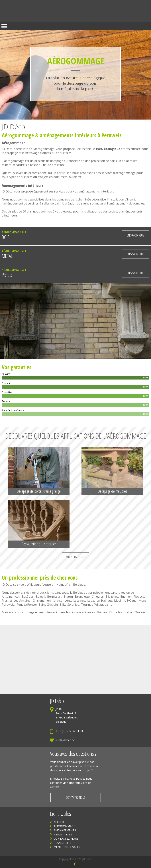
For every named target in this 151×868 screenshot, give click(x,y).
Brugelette (82, 597)
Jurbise (58, 601)
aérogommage (44, 149)
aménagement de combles (126, 203)
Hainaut (102, 612)
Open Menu (4, 26)
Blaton (68, 597)
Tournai (87, 605)
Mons (143, 601)
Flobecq (139, 597)
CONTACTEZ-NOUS (66, 839)
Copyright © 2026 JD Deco (76, 859)
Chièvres (98, 597)
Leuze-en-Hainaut (55, 585)
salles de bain (51, 203)
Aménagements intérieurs (23, 185)
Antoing (7, 597)
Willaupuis (34, 585)
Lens (68, 601)
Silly (63, 605)
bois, (57, 177)
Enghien (126, 597)
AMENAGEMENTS (65, 830)
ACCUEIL (59, 822)
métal (64, 177)
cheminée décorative (92, 199)
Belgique (79, 585)
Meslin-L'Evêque (125, 601)
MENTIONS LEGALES (67, 847)
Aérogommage (18, 135)
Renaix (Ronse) (27, 605)
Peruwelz (8, 605)
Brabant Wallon (134, 612)
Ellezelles (112, 597)
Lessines (79, 601)
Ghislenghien (42, 601)
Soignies (73, 605)
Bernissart (54, 597)
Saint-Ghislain (48, 605)
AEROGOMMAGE (64, 826)
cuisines (33, 203)
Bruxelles (116, 612)
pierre (77, 177)
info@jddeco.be (65, 740)
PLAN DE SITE (63, 843)
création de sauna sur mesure (85, 203)
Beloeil (40, 597)
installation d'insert (122, 199)
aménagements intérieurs (68, 135)
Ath (17, 597)
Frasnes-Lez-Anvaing (16, 601)
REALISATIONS (63, 834)
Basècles (28, 597)
